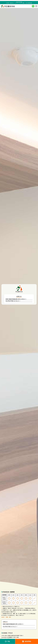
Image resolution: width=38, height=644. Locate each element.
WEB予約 (27, 641)
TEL (8, 641)
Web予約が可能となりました (13, 301)
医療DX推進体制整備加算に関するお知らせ (16, 299)
